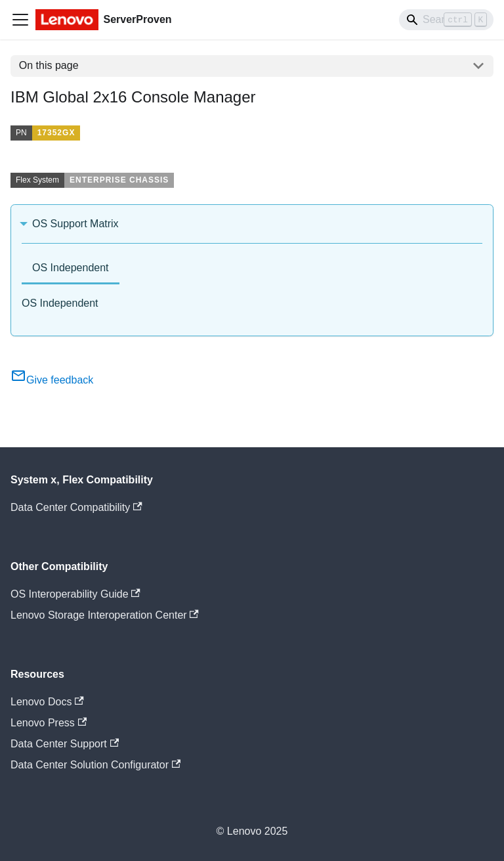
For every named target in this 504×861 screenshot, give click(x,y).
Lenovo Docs (47, 702)
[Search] (446, 20)
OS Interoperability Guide (75, 594)
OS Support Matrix (75, 224)
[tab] (71, 269)
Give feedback (52, 380)
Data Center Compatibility (76, 507)
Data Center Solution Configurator (95, 765)
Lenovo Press (49, 723)
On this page (49, 65)
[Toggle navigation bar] (20, 20)
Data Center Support (65, 744)
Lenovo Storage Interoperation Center (105, 615)
